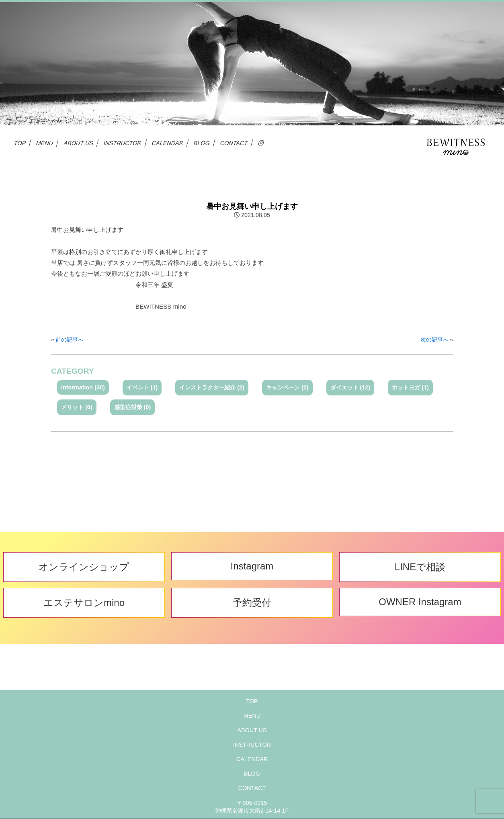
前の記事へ (70, 340)
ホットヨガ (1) (410, 387)
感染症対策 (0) (133, 407)
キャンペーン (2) (287, 387)
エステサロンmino (84, 603)
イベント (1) (142, 387)
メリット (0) (77, 407)
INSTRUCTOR (123, 143)
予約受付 (252, 603)
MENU (45, 143)
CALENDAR (168, 143)
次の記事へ (434, 340)
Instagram (252, 566)
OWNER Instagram (420, 602)
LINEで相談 (420, 567)
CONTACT (234, 143)
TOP (20, 143)
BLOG (202, 143)
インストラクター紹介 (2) (212, 387)
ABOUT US (79, 143)
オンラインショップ (84, 567)
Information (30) (83, 387)
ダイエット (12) (350, 387)
